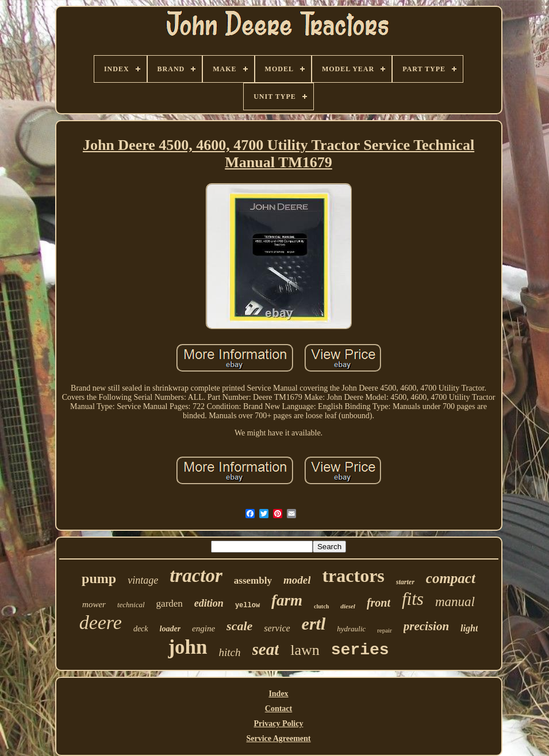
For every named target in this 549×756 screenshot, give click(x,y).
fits (413, 599)
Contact (279, 709)
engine (204, 628)
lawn (305, 650)
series (360, 650)
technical (131, 605)
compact (451, 578)
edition (209, 603)
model (297, 580)
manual (455, 602)
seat (266, 649)
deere (101, 622)
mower (94, 604)
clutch (321, 606)
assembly (253, 580)
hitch (230, 652)
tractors (353, 576)
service (277, 628)
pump (99, 578)
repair (385, 630)
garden (170, 603)
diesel (348, 606)
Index (278, 694)
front (379, 603)
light (469, 628)
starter (405, 582)
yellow (247, 605)
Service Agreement (278, 738)
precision (426, 626)
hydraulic (351, 629)
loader (170, 629)
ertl (314, 624)
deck (141, 629)
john (187, 647)
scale (239, 626)
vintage (143, 580)
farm (287, 600)
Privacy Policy (279, 724)
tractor (196, 576)
